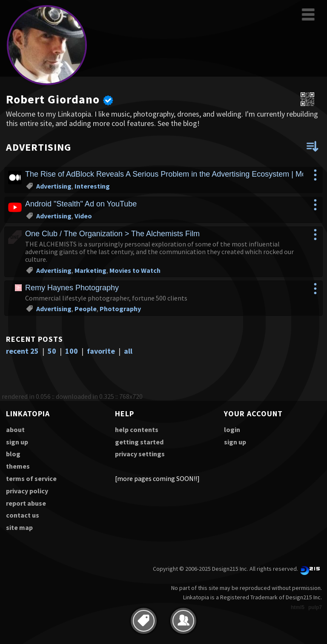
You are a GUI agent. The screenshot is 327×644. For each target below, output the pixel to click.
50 (52, 351)
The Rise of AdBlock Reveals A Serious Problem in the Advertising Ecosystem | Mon (168, 174)
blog (13, 454)
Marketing (90, 270)
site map (19, 527)
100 (72, 351)
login (232, 429)
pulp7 (315, 607)
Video (83, 216)
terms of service (31, 478)
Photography (120, 309)
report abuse (26, 503)
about (15, 429)
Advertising (54, 186)
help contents (137, 429)
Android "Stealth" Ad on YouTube (81, 204)
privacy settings (140, 454)
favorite (101, 351)
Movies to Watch (135, 270)
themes (18, 466)
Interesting (92, 186)
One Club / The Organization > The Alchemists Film (112, 234)
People (86, 309)
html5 (298, 607)
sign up (17, 442)
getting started (139, 442)
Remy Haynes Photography (72, 288)
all (128, 351)
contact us (23, 515)
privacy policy (27, 491)
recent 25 (22, 351)
